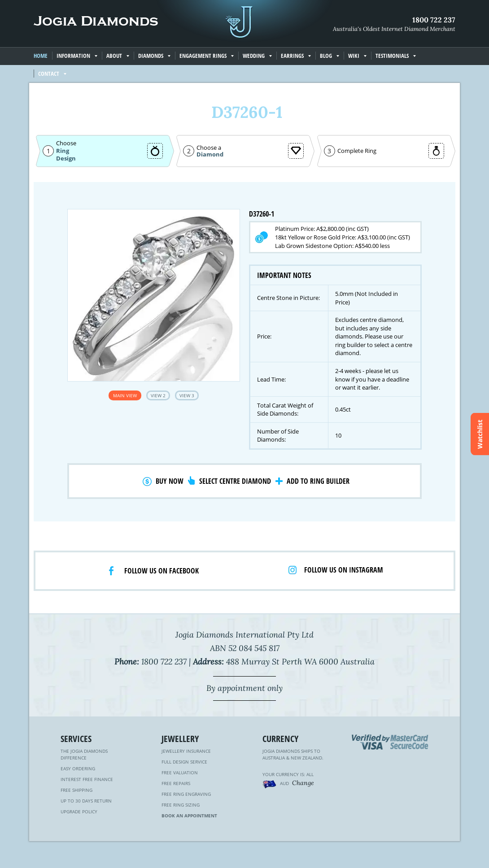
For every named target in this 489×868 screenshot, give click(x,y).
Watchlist (480, 434)
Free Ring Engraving (186, 794)
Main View (125, 395)
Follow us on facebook (162, 571)
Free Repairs (176, 783)
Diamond (210, 154)
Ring (63, 151)
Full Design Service (184, 762)
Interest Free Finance (87, 779)
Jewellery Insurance (186, 751)
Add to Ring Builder (318, 481)
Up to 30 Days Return (86, 801)
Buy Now (170, 481)
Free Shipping (76, 790)
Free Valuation (180, 773)
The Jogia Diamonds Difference (84, 754)
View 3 (187, 395)
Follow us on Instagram (344, 570)
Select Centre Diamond (235, 481)
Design (66, 158)
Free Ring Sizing (181, 805)
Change (303, 783)
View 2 (158, 395)
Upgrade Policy (79, 812)
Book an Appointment (189, 816)
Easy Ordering (78, 768)
